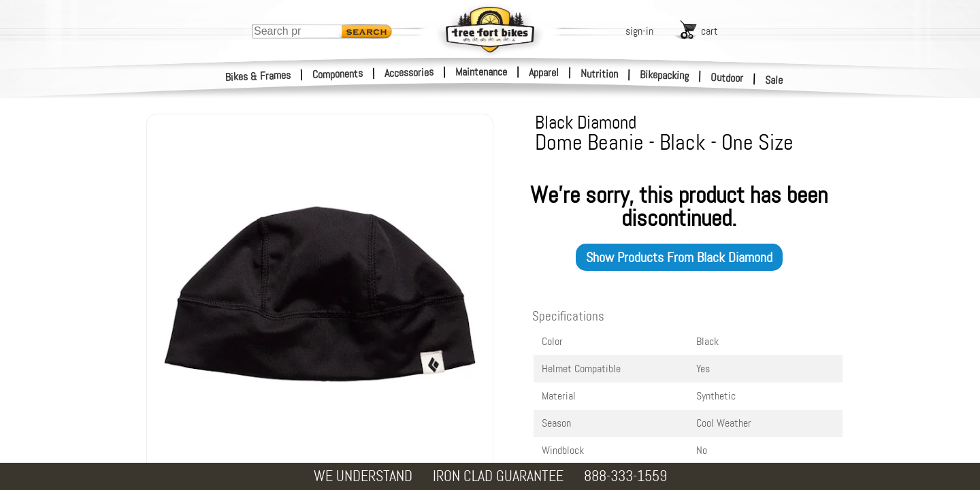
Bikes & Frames (258, 76)
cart (709, 31)
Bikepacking (665, 75)
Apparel (544, 72)
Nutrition (599, 73)
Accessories (409, 72)
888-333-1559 (625, 476)
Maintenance (481, 72)
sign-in (639, 31)
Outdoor (727, 78)
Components (338, 74)
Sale (774, 80)
